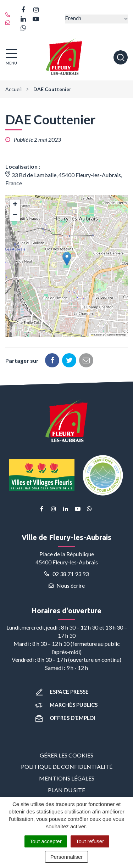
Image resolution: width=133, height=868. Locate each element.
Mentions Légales (67, 778)
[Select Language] (96, 19)
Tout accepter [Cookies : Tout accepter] (46, 841)
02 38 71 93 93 (66, 574)
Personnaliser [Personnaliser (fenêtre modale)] (67, 857)
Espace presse (62, 692)
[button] (67, 259)
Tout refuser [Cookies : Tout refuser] (90, 841)
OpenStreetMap (117, 335)
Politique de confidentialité (67, 766)
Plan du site (66, 790)
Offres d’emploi (65, 718)
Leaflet (96, 335)
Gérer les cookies (66, 755)
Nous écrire (67, 585)
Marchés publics (66, 705)
